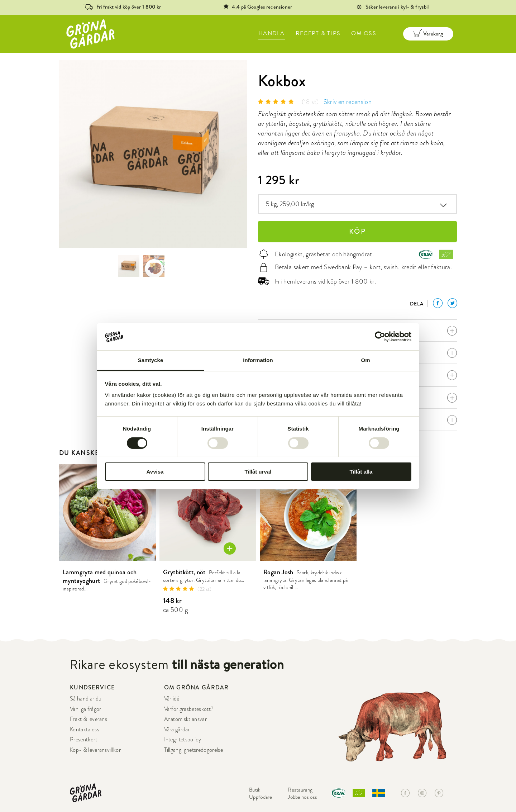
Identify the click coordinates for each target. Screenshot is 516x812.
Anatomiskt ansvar (185, 719)
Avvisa (155, 472)
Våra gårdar (177, 730)
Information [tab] (258, 360)
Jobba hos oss (302, 797)
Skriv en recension (348, 102)
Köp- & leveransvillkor (95, 750)
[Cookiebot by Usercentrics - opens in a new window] (380, 337)
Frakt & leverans (89, 719)
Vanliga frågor (85, 709)
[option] (153, 154)
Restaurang (300, 790)
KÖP (357, 231)
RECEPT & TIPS (318, 33)
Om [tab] (365, 360)
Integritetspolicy (183, 740)
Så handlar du (86, 699)
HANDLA (272, 33)
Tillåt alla (361, 472)
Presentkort (84, 740)
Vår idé (172, 699)
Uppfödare (261, 797)
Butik (255, 790)
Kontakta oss (85, 730)
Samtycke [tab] (151, 360)
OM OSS (364, 33)
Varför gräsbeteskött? (189, 709)
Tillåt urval (258, 472)
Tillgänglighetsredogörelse (193, 750)
